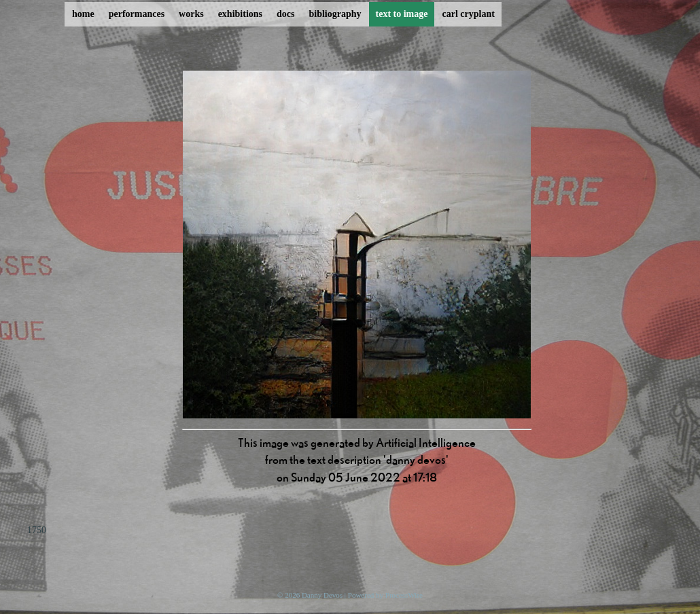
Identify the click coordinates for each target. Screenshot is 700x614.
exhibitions (240, 14)
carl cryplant (468, 14)
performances (137, 14)
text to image (402, 14)
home (83, 14)
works (191, 14)
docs (285, 14)
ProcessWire (404, 595)
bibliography (335, 14)
